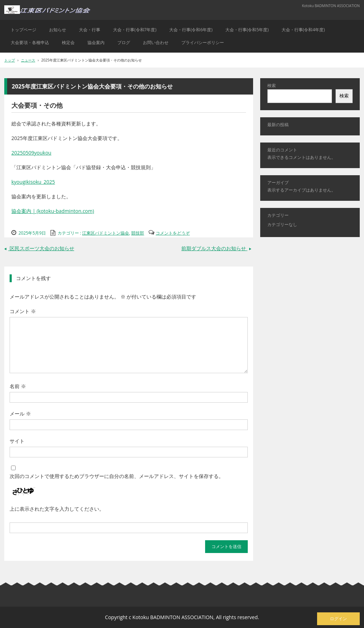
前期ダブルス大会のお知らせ (217, 248)
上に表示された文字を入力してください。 (57, 509)
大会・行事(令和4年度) (303, 30)
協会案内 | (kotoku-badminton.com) (53, 211)
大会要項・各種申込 (30, 42)
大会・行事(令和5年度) (247, 30)
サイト (17, 441)
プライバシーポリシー (203, 42)
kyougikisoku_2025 (33, 182)
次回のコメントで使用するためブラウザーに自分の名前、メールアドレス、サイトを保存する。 (117, 476)
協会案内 (96, 42)
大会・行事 (90, 30)
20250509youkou (31, 153)
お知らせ (58, 30)
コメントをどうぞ (173, 233)
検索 (272, 85)
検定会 (68, 42)
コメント (23, 311)
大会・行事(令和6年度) (191, 30)
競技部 (138, 233)
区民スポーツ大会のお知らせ (39, 248)
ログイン (338, 619)
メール (20, 414)
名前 (18, 386)
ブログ (124, 42)
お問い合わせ (156, 42)
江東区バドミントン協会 (106, 233)
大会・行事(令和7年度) (135, 30)
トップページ (23, 30)
